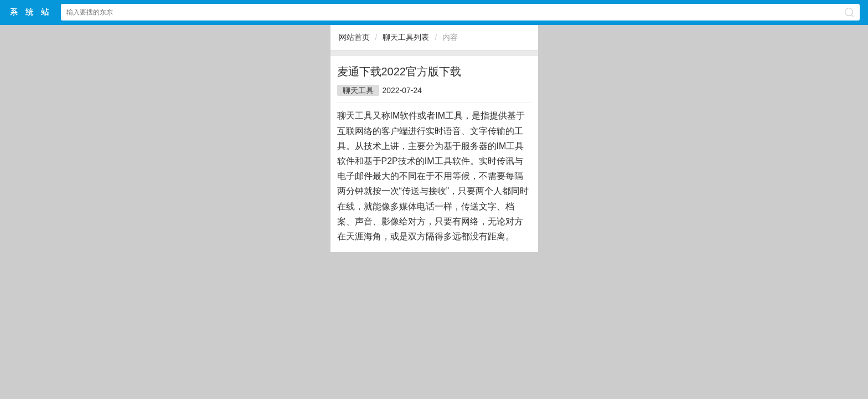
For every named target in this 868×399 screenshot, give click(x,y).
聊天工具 (358, 90)
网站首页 (354, 37)
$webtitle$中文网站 (30, 12)
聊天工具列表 (406, 37)
